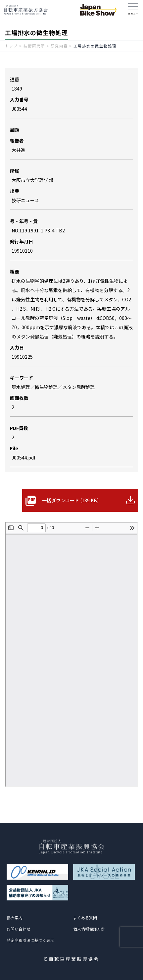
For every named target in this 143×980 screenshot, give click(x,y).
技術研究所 (34, 46)
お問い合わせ (19, 929)
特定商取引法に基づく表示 (30, 940)
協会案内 (15, 918)
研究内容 (59, 46)
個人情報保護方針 (89, 929)
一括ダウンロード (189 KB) (70, 500)
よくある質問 (85, 918)
